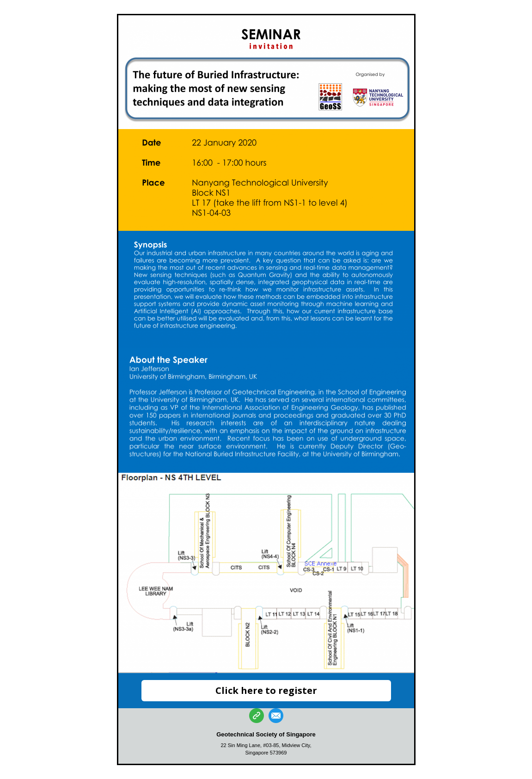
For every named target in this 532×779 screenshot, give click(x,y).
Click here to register (266, 690)
